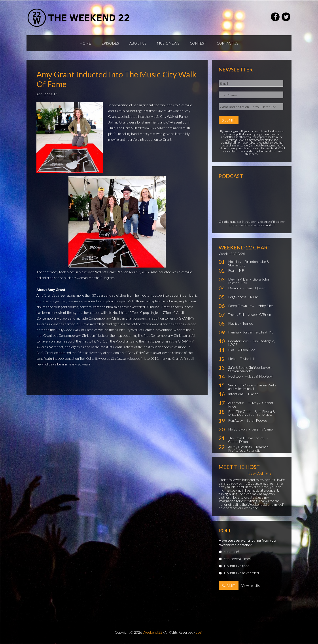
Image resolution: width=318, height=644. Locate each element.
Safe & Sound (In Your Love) (249, 368)
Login (199, 633)
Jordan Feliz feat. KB (258, 333)
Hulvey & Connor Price (251, 405)
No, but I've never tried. (242, 574)
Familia (234, 333)
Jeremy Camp (262, 430)
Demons (235, 289)
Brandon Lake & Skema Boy (249, 264)
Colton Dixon (238, 443)
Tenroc (248, 324)
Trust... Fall (236, 315)
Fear (232, 271)
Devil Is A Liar (239, 280)
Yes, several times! (238, 560)
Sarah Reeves (257, 421)
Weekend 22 (152, 633)
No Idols (235, 263)
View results (251, 587)
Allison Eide (247, 351)
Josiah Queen (255, 289)
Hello (233, 360)
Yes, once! (232, 553)
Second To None (241, 386)
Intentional (237, 395)
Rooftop (235, 377)
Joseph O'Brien (259, 315)
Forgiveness (238, 298)
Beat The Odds (240, 413)
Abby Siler (266, 307)
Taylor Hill (247, 360)
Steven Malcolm (240, 372)
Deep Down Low (241, 307)
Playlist (234, 324)
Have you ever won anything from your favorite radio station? (248, 543)
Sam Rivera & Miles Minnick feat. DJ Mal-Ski (252, 414)
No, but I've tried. (237, 567)
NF (241, 271)
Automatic (236, 404)
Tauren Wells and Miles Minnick (252, 388)
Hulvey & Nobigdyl (258, 377)
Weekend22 (79, 18)
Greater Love (239, 342)
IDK (232, 351)
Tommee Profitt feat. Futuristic (248, 450)
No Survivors (238, 430)
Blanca (253, 395)
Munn (254, 298)
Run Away (236, 421)
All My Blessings (240, 448)
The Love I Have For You (247, 439)
